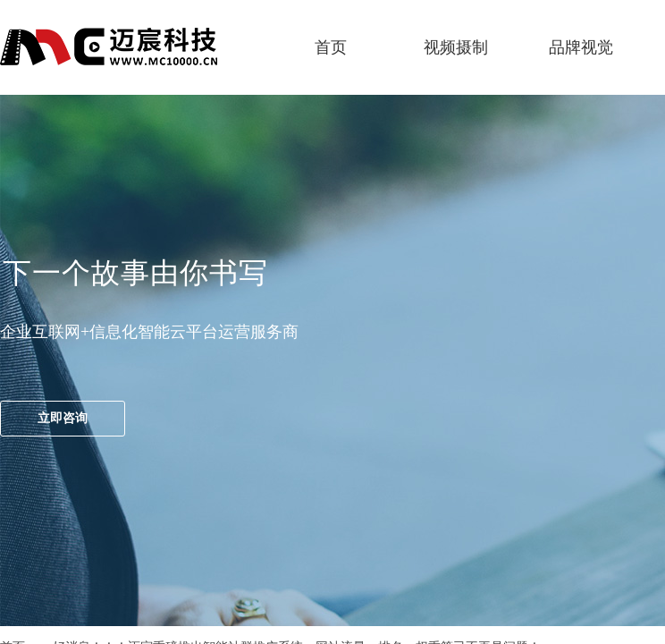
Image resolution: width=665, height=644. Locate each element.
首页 (331, 47)
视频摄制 (456, 47)
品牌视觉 (581, 47)
